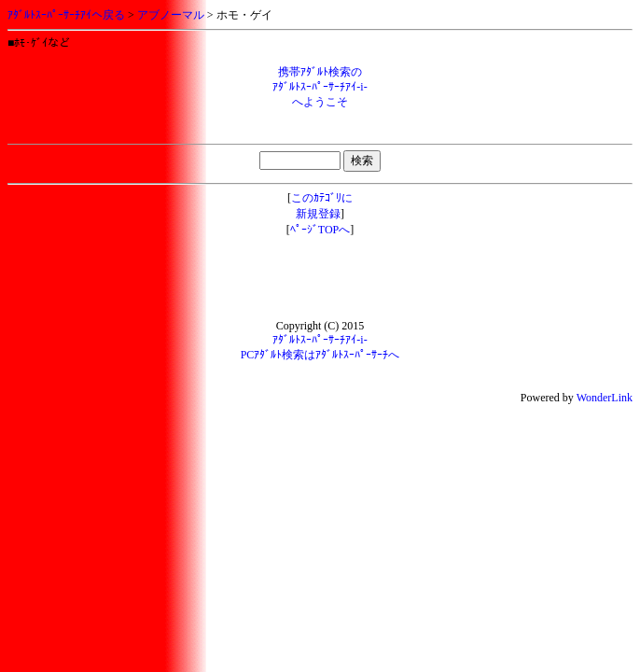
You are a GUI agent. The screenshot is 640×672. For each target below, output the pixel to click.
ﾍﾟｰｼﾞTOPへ (320, 230)
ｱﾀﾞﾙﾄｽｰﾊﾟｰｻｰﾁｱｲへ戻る (66, 15)
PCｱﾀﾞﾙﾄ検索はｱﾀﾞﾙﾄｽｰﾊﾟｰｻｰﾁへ (320, 355)
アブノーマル (171, 15)
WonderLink (605, 398)
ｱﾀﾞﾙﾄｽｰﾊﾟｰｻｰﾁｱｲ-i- (320, 340)
